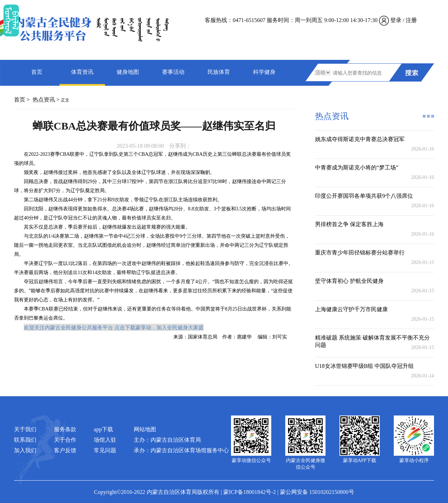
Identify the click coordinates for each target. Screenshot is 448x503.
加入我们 (25, 450)
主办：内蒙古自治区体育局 (167, 440)
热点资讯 (44, 100)
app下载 (103, 429)
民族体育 (219, 72)
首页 (37, 72)
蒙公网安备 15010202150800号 (317, 492)
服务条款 (65, 429)
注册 (411, 20)
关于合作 (65, 440)
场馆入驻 (105, 440)
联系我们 (25, 440)
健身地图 (128, 72)
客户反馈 (65, 450)
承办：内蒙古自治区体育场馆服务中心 (181, 450)
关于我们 (25, 429)
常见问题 (105, 450)
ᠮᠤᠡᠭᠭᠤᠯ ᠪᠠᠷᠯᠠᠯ (11, 20)
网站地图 (145, 429)
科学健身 (264, 72)
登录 (396, 20)
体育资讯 (82, 72)
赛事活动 (173, 72)
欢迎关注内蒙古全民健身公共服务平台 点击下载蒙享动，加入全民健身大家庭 (114, 327)
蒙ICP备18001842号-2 (250, 492)
